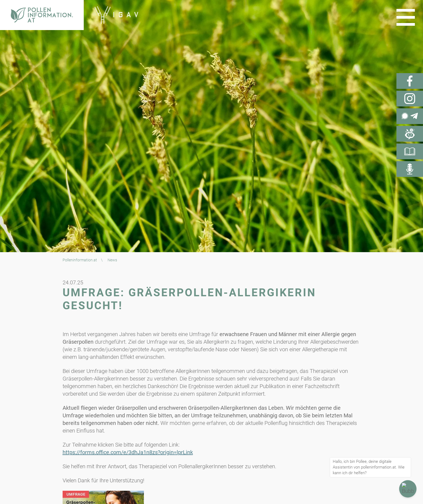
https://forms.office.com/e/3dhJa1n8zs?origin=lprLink (128, 452)
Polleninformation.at (80, 260)
